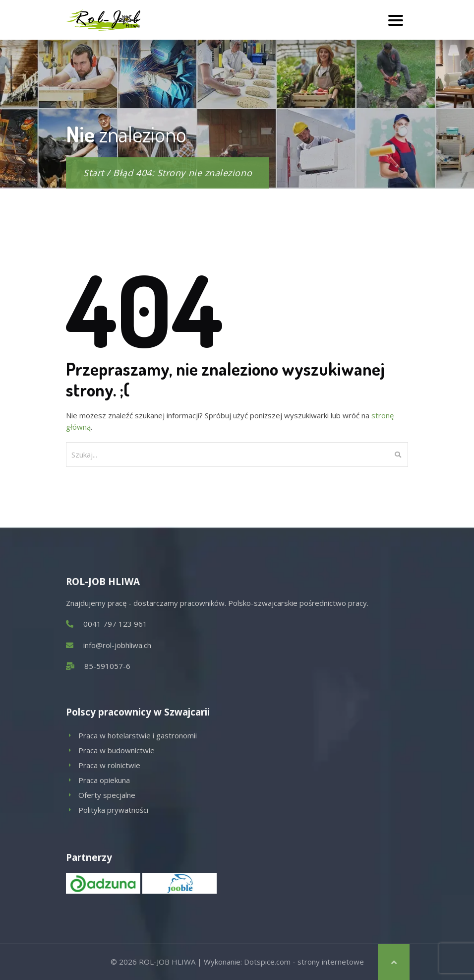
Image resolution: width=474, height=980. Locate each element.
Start (94, 173)
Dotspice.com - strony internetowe (304, 962)
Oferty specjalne (107, 795)
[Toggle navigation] (396, 20)
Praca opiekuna (104, 780)
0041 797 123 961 (115, 624)
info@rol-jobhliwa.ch (117, 645)
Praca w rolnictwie (109, 765)
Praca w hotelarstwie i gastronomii (138, 735)
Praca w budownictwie (117, 750)
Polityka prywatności (113, 810)
